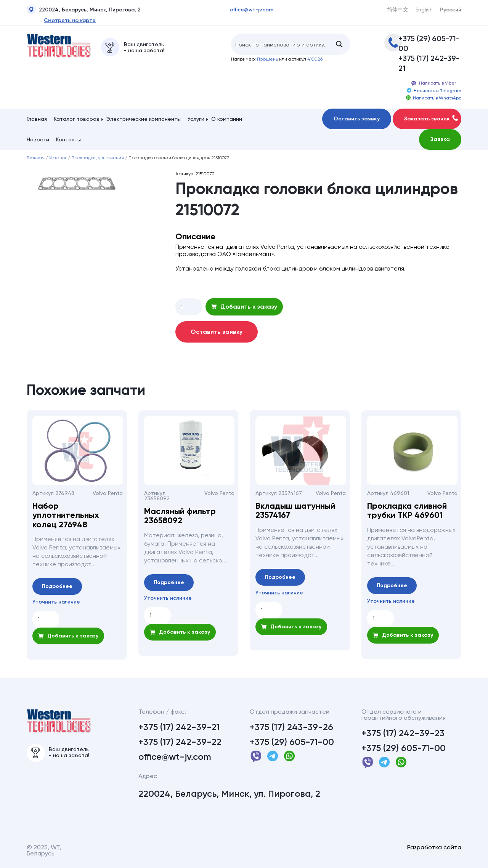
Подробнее (57, 586)
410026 (315, 59)
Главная (37, 119)
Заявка (440, 139)
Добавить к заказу (244, 307)
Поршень (267, 59)
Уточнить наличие (56, 602)
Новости (38, 139)
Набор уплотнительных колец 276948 (66, 515)
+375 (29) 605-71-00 (429, 43)
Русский (451, 10)
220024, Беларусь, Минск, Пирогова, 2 (84, 11)
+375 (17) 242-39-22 (180, 742)
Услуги (196, 119)
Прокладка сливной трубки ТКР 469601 (407, 511)
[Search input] (280, 44)
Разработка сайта (434, 847)
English (424, 10)
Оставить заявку (357, 119)
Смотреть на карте (70, 21)
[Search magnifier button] (339, 44)
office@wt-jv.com (252, 10)
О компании (227, 119)
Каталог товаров (77, 119)
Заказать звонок (431, 118)
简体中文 (398, 10)
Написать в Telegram (434, 91)
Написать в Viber (433, 83)
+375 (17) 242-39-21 (429, 63)
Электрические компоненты (144, 119)
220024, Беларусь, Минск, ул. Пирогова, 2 (229, 794)
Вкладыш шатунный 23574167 (295, 511)
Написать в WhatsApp (434, 98)
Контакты (68, 139)
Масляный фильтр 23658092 (180, 516)
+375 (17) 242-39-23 (403, 733)
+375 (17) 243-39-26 (291, 727)
